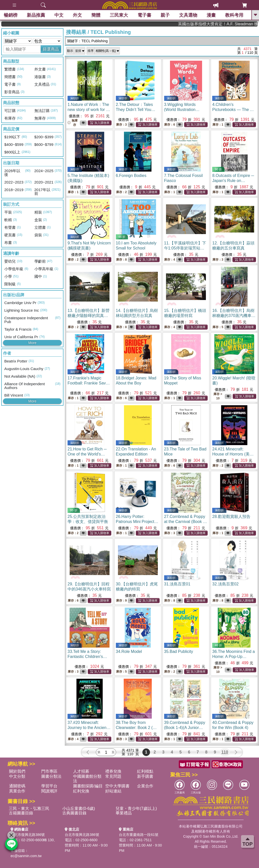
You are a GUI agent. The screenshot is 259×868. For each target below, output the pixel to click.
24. (233, 454)
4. (234, 110)
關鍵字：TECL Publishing (88, 41)
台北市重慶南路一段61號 (139, 835)
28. (231, 517)
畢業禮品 (124, 813)
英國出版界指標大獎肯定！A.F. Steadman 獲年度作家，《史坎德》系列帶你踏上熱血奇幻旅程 (233, 24)
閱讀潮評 (49, 791)
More (32, 343)
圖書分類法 (51, 776)
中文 (59, 15)
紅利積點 (145, 771)
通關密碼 (17, 786)
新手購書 (145, 776)
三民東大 (119, 15)
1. (89, 110)
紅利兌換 (81, 791)
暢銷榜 (11, 15)
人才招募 (81, 771)
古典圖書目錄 (74, 813)
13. (89, 316)
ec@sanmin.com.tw (26, 856)
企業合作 (145, 786)
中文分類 (17, 776)
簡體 (96, 15)
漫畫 (211, 15)
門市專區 (49, 771)
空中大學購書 (117, 786)
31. (177, 584)
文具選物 (188, 15)
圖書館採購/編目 (88, 786)
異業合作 (17, 791)
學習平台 (49, 786)
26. (137, 522)
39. (185, 728)
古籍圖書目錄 (21, 813)
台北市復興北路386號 (28, 835)
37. (89, 728)
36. (233, 657)
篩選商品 (51, 49)
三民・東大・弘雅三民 (29, 808)
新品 (36, 15)
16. (234, 316)
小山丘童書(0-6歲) (79, 808)
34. (129, 652)
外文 (77, 15)
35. (179, 652)
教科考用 (234, 15)
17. (89, 383)
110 (225, 752)
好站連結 (113, 791)
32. (225, 584)
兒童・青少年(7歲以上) (136, 808)
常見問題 (113, 776)
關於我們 (17, 771)
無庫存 (73, 123)
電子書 (144, 15)
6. (131, 176)
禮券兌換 (113, 771)
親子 (165, 15)
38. (136, 728)
